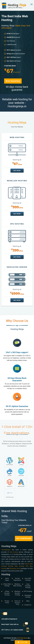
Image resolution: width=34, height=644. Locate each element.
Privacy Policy (7, 602)
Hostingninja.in (6, 550)
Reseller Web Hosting (16, 566)
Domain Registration (17, 579)
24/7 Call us (12, 630)
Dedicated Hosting (28, 596)
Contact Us (28, 605)
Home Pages (7, 579)
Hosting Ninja (22, 638)
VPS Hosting (28, 591)
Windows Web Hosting (17, 585)
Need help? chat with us (10, 624)
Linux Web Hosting (28, 579)
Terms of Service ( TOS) (17, 603)
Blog (28, 601)
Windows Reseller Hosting (17, 593)
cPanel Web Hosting (7, 585)
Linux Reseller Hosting (28, 586)
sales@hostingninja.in (9, 619)
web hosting (14, 552)
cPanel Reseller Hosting (7, 593)
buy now (17, 171)
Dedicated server (15, 569)
